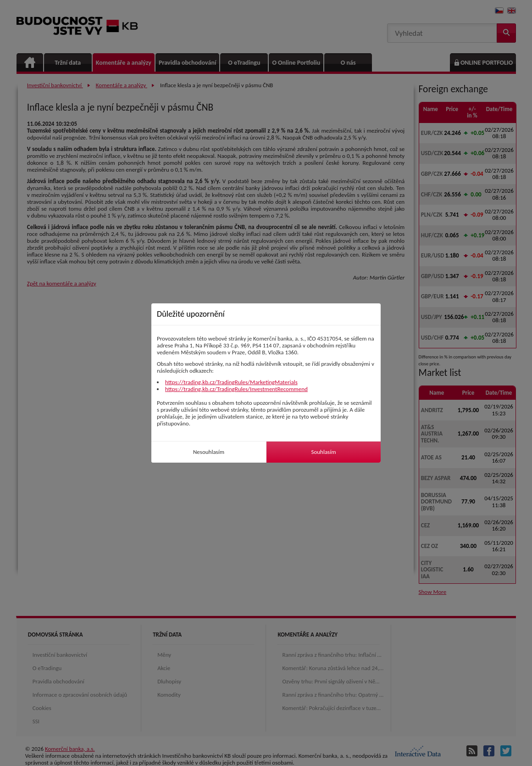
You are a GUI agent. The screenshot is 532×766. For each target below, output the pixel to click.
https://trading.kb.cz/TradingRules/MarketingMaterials (231, 382)
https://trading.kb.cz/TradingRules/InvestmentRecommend (236, 389)
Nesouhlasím (209, 452)
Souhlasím (323, 452)
